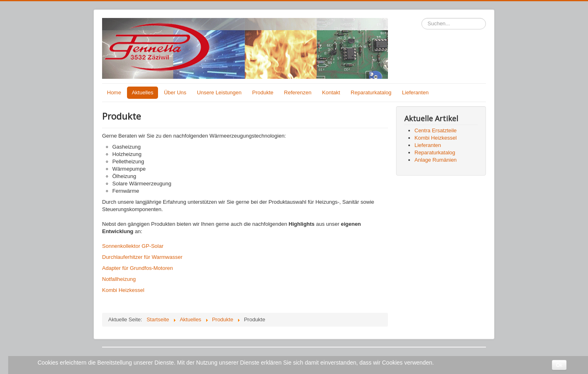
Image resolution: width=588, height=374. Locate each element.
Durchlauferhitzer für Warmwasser (142, 257)
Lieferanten (415, 92)
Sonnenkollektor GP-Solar (133, 246)
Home (114, 92)
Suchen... (422, 18)
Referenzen (298, 92)
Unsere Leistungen (219, 92)
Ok (559, 365)
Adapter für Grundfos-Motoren (137, 268)
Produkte (263, 92)
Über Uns (175, 92)
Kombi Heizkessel (123, 290)
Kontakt (331, 92)
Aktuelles (143, 92)
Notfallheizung (119, 279)
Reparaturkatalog (371, 92)
